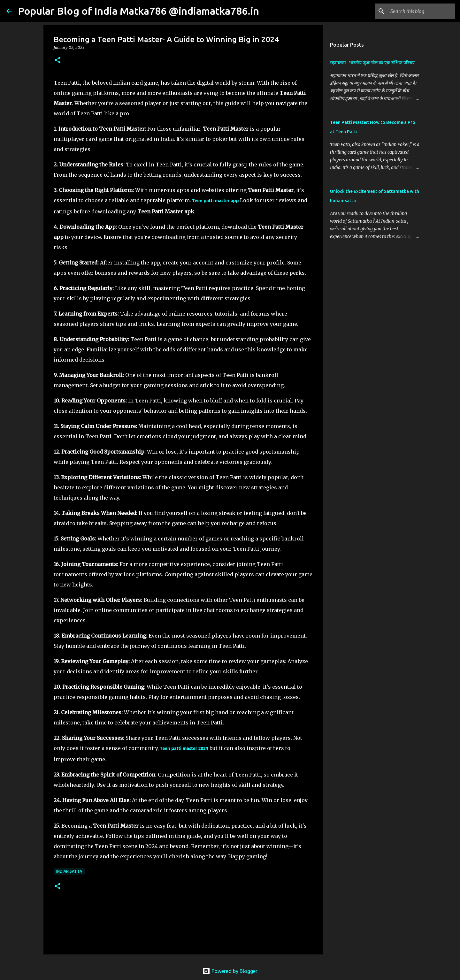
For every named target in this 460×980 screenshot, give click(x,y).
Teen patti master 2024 (184, 749)
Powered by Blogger (230, 971)
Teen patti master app (216, 201)
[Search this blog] (421, 11)
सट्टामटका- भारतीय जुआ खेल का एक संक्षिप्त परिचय (372, 63)
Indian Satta (69, 871)
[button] (57, 61)
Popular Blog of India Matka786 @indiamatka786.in (138, 11)
